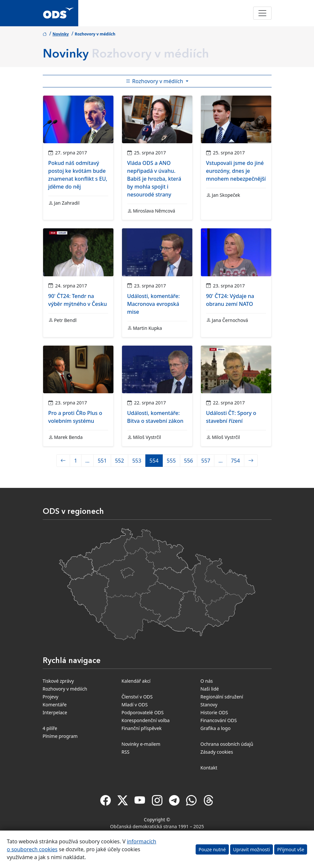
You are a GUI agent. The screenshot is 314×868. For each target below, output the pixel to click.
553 (137, 461)
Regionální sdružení (222, 697)
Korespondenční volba (146, 720)
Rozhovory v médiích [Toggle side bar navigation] (155, 81)
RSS (126, 752)
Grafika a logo (216, 728)
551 (102, 461)
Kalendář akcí (136, 681)
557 (206, 461)
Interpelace (55, 712)
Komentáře (55, 705)
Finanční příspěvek (142, 728)
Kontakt (209, 768)
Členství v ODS (137, 697)
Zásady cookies (217, 752)
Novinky (61, 34)
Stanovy (209, 705)
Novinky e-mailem (141, 744)
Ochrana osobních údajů (227, 744)
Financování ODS (219, 720)
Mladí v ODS (135, 705)
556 (189, 461)
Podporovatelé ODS (143, 712)
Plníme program (60, 736)
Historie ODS (214, 712)
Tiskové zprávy (58, 681)
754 (235, 461)
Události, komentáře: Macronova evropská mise (154, 304)
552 (120, 461)
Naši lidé (210, 689)
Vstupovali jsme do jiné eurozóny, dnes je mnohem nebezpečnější (236, 171)
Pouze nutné (212, 849)
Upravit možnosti (252, 849)
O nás (207, 681)
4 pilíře (50, 728)
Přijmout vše (291, 849)
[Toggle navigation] (262, 13)
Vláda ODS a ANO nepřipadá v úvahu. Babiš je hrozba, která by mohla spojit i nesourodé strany (154, 179)
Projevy (51, 697)
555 (171, 461)
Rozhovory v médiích (65, 689)
